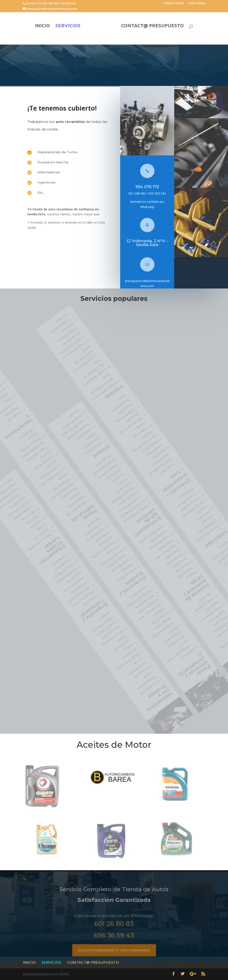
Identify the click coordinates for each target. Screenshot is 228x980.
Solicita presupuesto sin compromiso (114, 956)
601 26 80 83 (114, 930)
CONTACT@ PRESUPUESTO (152, 26)
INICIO (42, 26)
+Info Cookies (197, 3)
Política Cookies (174, 3)
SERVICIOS (68, 26)
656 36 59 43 (114, 941)
